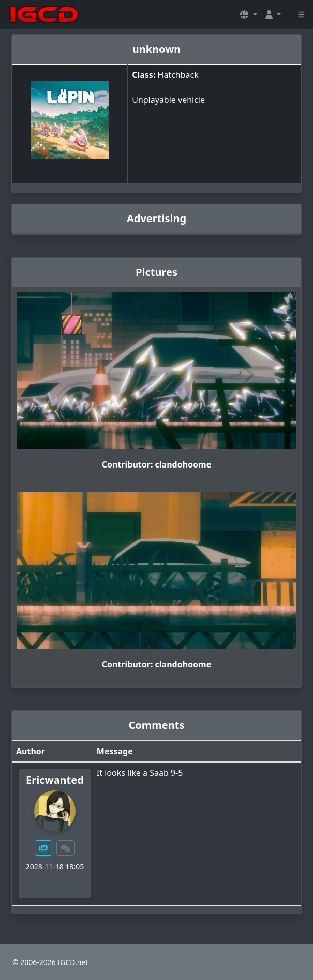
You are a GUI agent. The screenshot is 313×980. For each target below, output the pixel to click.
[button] (248, 14)
